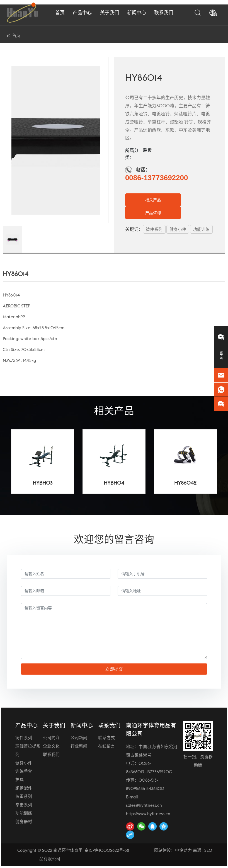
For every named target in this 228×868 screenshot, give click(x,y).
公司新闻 (79, 738)
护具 (20, 780)
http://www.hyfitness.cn (148, 814)
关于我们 (54, 725)
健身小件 (24, 763)
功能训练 (24, 813)
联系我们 (51, 754)
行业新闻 (79, 746)
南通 (197, 850)
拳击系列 (24, 805)
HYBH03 (43, 483)
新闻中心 (82, 725)
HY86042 (185, 483)
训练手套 (24, 771)
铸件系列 (24, 738)
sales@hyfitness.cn (144, 805)
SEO (208, 850)
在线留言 (106, 746)
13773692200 (159, 772)
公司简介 (51, 738)
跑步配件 (24, 788)
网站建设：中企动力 (173, 850)
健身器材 (24, 821)
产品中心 (26, 725)
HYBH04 (114, 483)
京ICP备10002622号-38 (107, 850)
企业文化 (51, 746)
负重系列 (24, 796)
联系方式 (106, 738)
